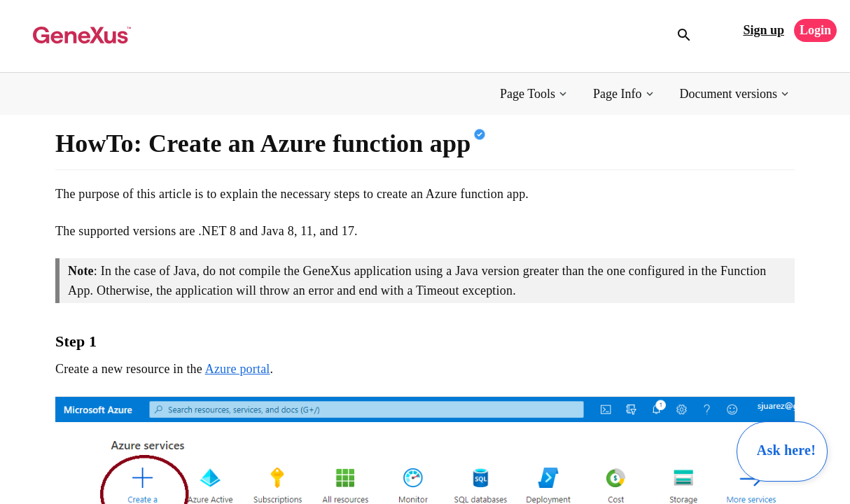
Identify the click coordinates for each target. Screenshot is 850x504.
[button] (535, 94)
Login (815, 30)
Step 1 (76, 341)
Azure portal (238, 369)
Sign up (764, 30)
